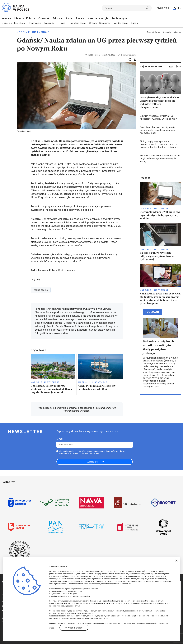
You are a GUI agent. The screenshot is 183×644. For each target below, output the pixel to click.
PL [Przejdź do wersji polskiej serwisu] (175, 8)
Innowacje (35, 23)
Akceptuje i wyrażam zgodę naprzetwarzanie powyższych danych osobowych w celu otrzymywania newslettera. (93, 452)
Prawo (62, 23)
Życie (69, 18)
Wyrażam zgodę (74, 628)
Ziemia (80, 18)
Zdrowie (58, 18)
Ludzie (135, 23)
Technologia (119, 18)
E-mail (60, 439)
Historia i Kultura (25, 18)
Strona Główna (153, 32)
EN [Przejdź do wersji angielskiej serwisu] (180, 8)
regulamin (73, 451)
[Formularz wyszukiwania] (127, 8)
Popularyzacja (77, 23)
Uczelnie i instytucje (33, 32)
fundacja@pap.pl (129, 616)
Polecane (152, 312)
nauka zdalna (41, 290)
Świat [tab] (179, 67)
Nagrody (49, 23)
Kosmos (6, 18)
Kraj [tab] (171, 67)
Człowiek (44, 18)
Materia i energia (98, 18)
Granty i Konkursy (100, 23)
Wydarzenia (121, 23)
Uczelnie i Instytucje (14, 23)
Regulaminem (102, 408)
